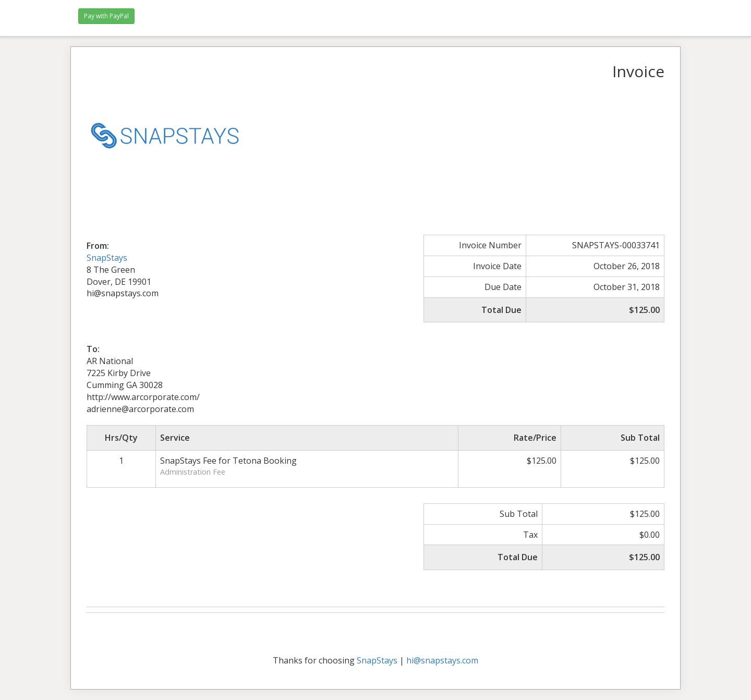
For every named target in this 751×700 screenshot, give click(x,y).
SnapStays (107, 258)
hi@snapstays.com (442, 660)
